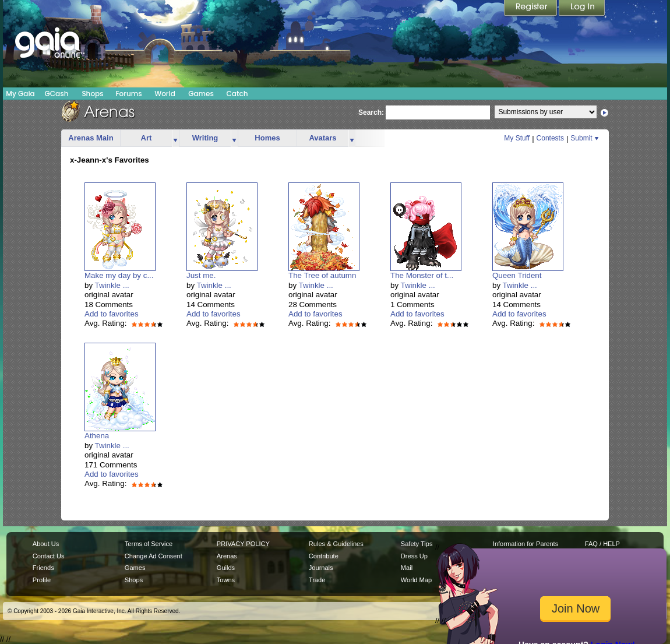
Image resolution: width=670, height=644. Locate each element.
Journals (321, 568)
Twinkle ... (112, 285)
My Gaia (20, 94)
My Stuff (517, 138)
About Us (46, 544)
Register (531, 9)
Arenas (227, 556)
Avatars (322, 138)
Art (147, 138)
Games (201, 94)
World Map (416, 580)
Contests (550, 138)
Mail (407, 568)
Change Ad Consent (154, 556)
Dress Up (414, 556)
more (175, 138)
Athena (97, 436)
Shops (92, 94)
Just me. (201, 275)
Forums (128, 94)
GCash (57, 94)
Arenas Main (91, 138)
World (165, 94)
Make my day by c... (119, 275)
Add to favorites (112, 314)
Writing (205, 138)
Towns (226, 580)
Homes (267, 138)
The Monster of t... (422, 275)
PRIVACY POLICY (243, 544)
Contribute (324, 556)
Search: (371, 112)
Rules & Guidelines (336, 544)
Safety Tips (417, 544)
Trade (317, 580)
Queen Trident (517, 275)
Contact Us (49, 556)
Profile (42, 580)
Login (582, 9)
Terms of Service (149, 544)
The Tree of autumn (322, 275)
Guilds (226, 568)
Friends (43, 568)
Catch (237, 94)
